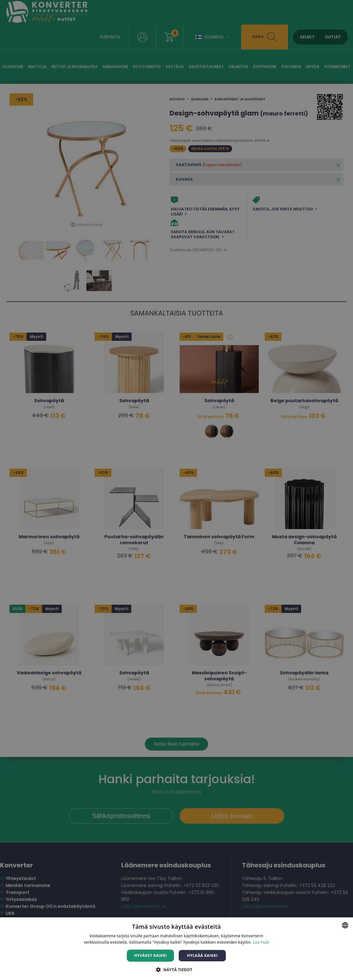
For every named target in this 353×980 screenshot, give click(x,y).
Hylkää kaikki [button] (202, 955)
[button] (176, 969)
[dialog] (176, 490)
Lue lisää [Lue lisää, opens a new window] (261, 942)
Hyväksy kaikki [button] (151, 955)
